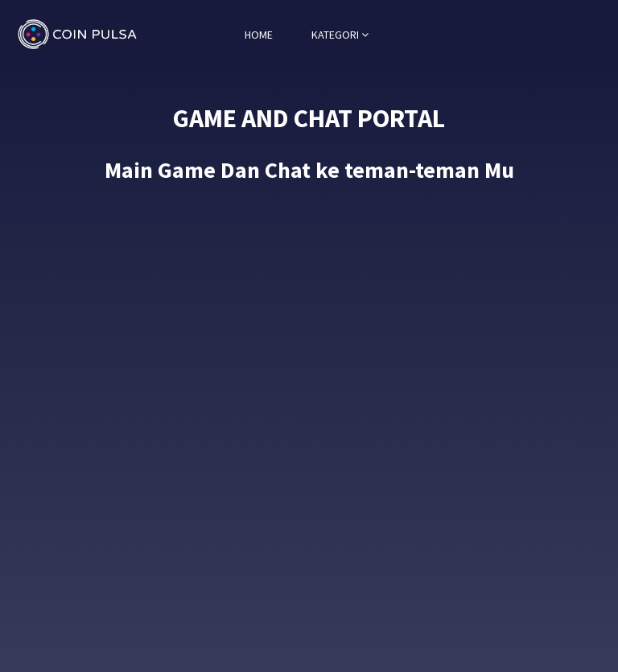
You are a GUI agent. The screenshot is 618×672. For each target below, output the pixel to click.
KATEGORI (340, 35)
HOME (259, 35)
